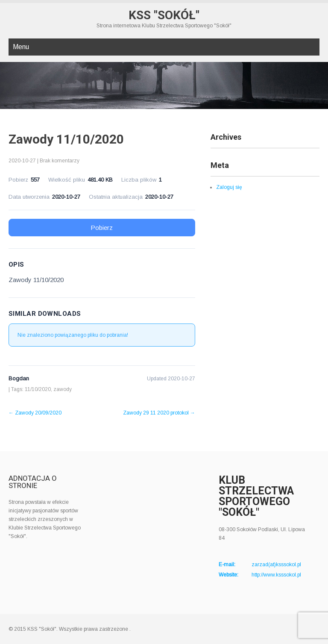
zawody (63, 389)
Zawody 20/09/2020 (35, 413)
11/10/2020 (38, 389)
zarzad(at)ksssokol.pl (276, 565)
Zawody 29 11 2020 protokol (159, 413)
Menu (21, 47)
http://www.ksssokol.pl (276, 575)
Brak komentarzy (60, 161)
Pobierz (102, 228)
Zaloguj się (229, 187)
